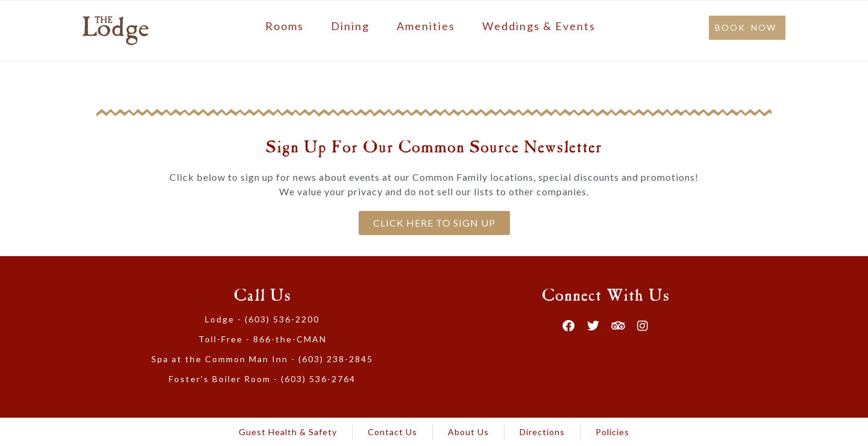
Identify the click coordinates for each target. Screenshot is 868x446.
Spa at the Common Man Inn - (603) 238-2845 (262, 359)
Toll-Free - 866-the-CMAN (263, 339)
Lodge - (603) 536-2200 (262, 319)
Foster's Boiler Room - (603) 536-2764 (262, 379)
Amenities (426, 26)
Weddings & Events (539, 26)
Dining (350, 26)
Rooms (285, 26)
